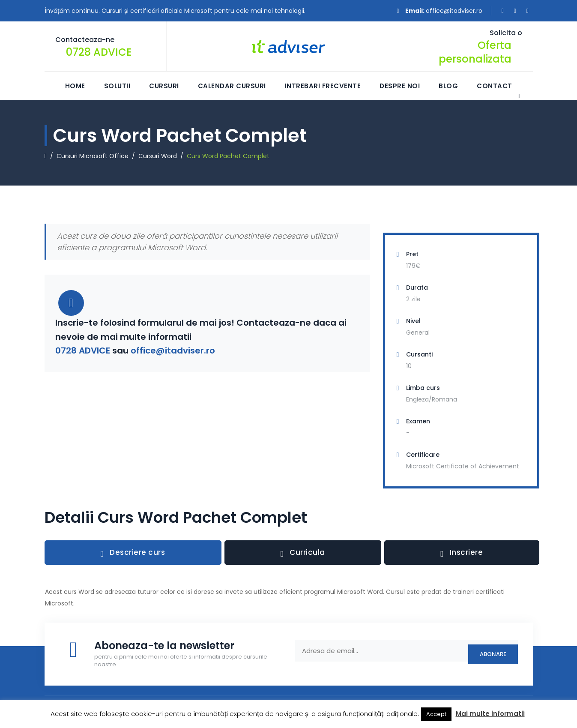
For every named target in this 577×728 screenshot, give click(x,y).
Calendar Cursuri (232, 86)
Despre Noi (400, 86)
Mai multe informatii (490, 714)
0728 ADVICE (99, 52)
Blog (448, 86)
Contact (495, 86)
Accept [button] (436, 714)
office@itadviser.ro (454, 11)
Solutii (117, 86)
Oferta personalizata (475, 52)
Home (75, 86)
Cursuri (164, 86)
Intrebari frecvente (323, 86)
